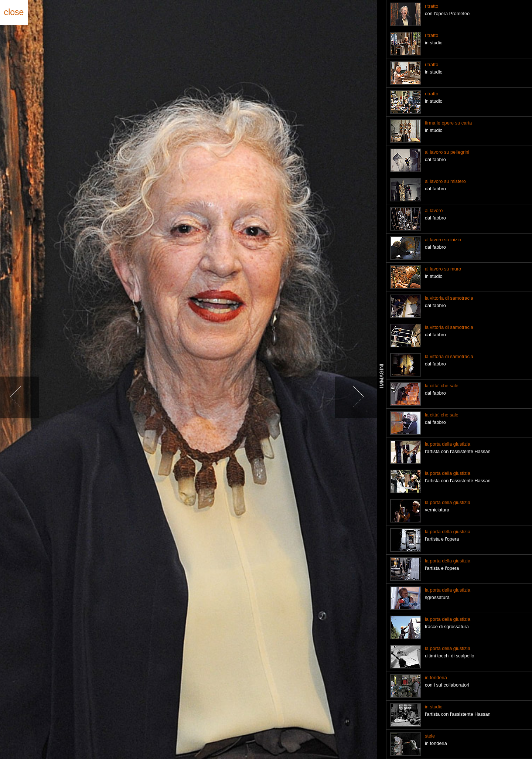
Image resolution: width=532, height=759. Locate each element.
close (14, 12)
